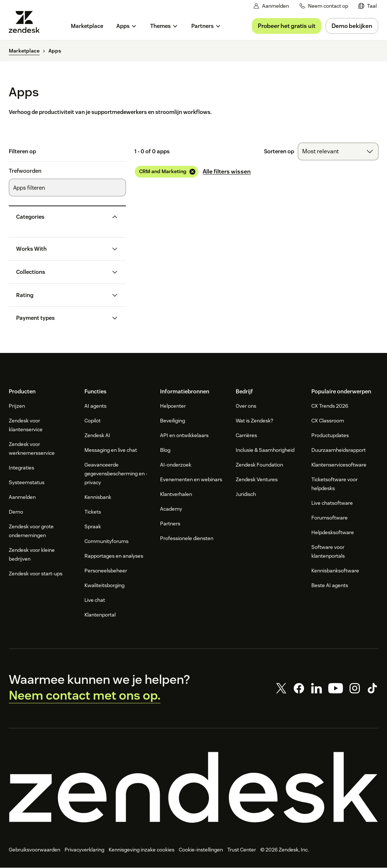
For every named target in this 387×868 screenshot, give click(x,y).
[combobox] (338, 151)
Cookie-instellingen (201, 850)
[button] (61, 217)
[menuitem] (368, 6)
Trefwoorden (25, 171)
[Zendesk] (193, 787)
